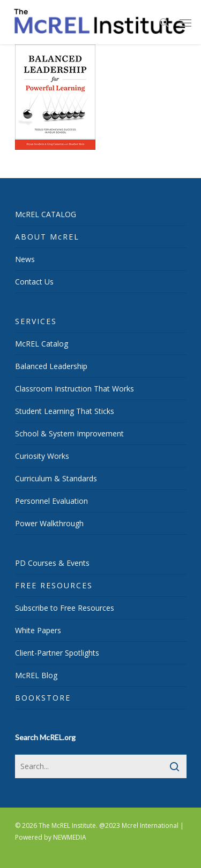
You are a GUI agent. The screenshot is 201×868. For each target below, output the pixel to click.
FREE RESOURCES (54, 585)
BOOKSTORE (43, 698)
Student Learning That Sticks (65, 411)
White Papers (38, 630)
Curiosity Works (42, 456)
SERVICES (36, 321)
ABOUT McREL (47, 237)
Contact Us (34, 282)
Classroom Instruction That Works (75, 389)
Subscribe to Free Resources (65, 608)
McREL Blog (36, 675)
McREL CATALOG (46, 214)
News (25, 259)
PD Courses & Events (52, 563)
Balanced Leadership (51, 366)
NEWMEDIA (70, 837)
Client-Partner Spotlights (57, 653)
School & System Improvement (69, 433)
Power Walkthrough (49, 523)
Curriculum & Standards (56, 478)
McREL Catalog (42, 344)
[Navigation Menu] (185, 22)
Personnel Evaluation (51, 501)
